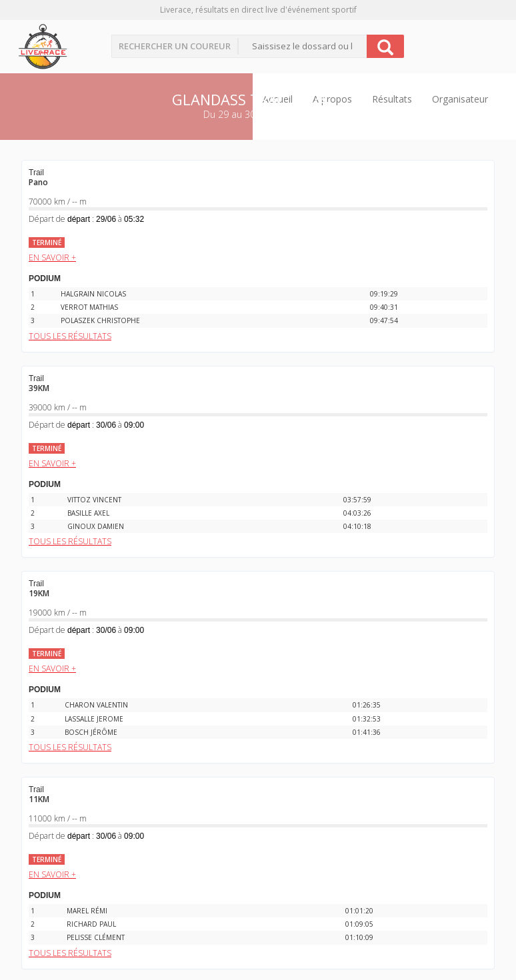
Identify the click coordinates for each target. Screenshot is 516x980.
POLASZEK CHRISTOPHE (100, 320)
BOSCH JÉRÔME (91, 732)
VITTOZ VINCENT (94, 500)
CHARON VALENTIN (96, 705)
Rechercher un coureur (175, 46)
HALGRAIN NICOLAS (93, 294)
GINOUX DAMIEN (96, 526)
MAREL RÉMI (87, 911)
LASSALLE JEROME (94, 719)
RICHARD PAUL (91, 924)
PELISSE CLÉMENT (96, 937)
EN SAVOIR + (52, 257)
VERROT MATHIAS (89, 307)
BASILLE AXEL (88, 513)
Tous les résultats (70, 336)
